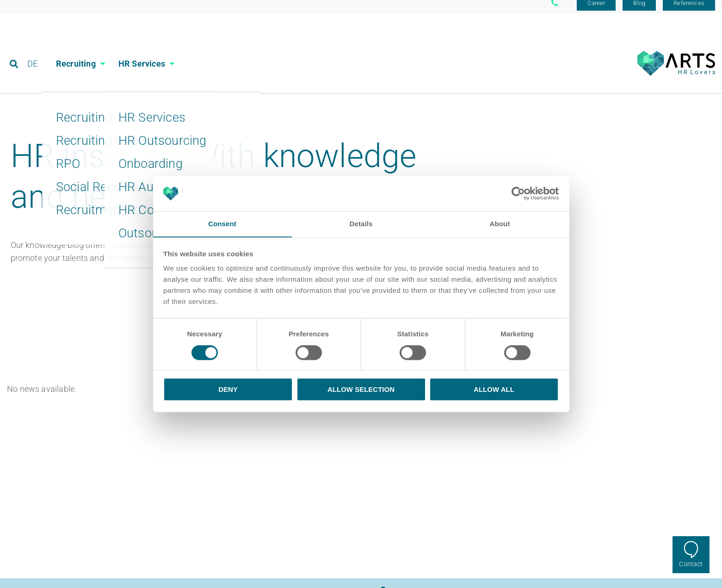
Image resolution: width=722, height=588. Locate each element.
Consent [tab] (222, 224)
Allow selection (361, 390)
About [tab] (500, 224)
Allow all (494, 390)
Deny (228, 390)
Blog (639, 10)
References (689, 10)
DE (33, 48)
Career (596, 10)
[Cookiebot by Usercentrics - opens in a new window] (518, 193)
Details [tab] (361, 224)
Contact (691, 564)
